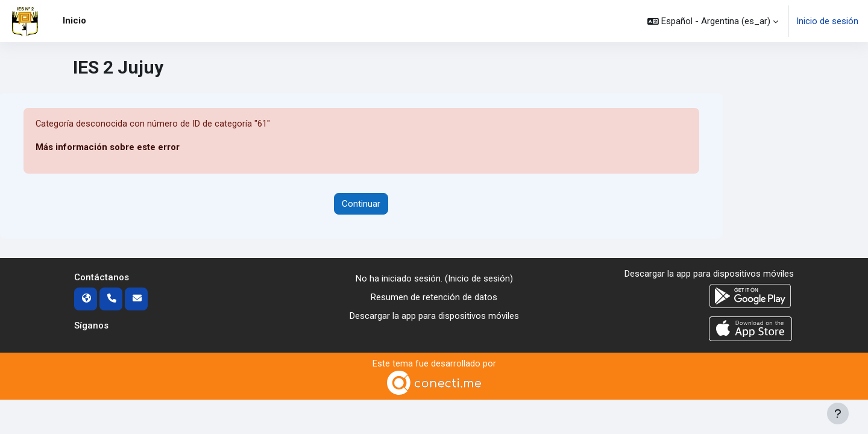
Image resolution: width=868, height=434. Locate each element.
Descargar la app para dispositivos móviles (434, 316)
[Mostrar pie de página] (838, 414)
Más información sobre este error (108, 148)
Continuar (361, 204)
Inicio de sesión (827, 21)
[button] (713, 21)
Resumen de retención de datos (434, 297)
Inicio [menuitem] (74, 20)
